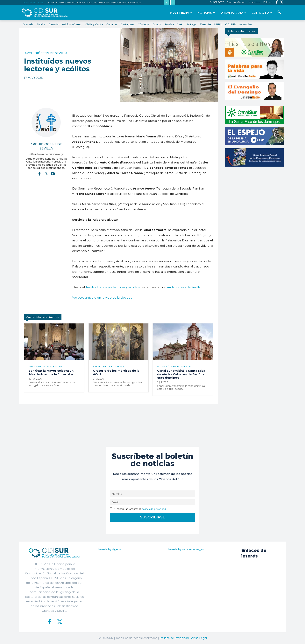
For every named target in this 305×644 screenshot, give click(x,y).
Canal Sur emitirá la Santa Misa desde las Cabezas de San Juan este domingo (182, 374)
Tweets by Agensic (110, 549)
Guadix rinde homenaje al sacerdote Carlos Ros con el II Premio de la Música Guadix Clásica (95, 3)
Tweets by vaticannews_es (186, 549)
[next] (173, 2)
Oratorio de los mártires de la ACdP (116, 372)
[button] (279, 12)
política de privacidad (154, 509)
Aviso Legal (199, 638)
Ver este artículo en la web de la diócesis (102, 298)
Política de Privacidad (174, 638)
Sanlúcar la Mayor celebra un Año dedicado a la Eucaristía (51, 372)
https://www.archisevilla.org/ (46, 154)
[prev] (167, 2)
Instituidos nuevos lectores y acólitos (113, 287)
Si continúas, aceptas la (138, 509)
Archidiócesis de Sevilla (46, 53)
